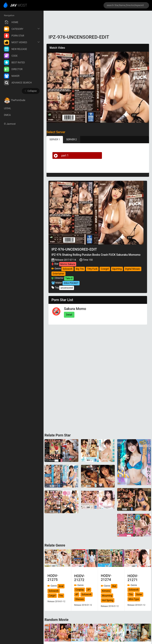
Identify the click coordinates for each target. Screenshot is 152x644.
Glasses (80, 599)
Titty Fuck (92, 269)
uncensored (67, 288)
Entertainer (58, 274)
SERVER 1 (55, 139)
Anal (61, 586)
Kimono (106, 591)
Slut (114, 586)
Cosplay (80, 590)
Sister (139, 594)
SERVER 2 (72, 139)
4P (77, 594)
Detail (69, 315)
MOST (16, 6)
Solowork (67, 269)
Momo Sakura (68, 264)
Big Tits (80, 269)
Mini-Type (134, 599)
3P (88, 590)
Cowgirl (105, 269)
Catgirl (52, 596)
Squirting (117, 269)
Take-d (69, 278)
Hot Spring (108, 600)
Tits (61, 596)
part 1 (61, 155)
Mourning (107, 596)
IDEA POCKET (71, 283)
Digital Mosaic (133, 269)
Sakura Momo (75, 309)
